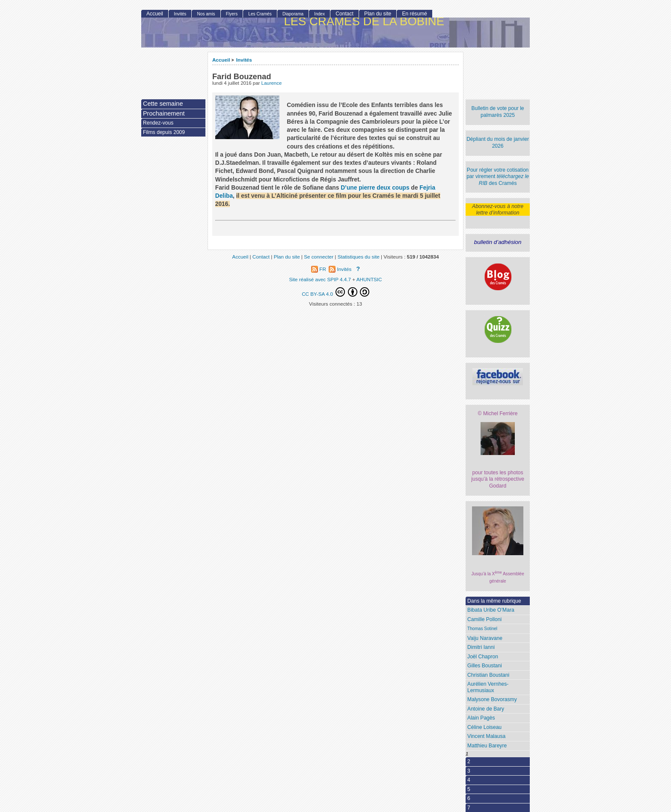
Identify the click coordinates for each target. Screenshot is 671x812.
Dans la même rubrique (494, 601)
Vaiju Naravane (485, 638)
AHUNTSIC (369, 279)
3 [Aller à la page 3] (469, 771)
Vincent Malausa (486, 736)
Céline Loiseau (484, 727)
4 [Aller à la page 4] (469, 780)
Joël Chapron (483, 657)
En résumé (414, 14)
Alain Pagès (481, 718)
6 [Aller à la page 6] (469, 798)
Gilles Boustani (485, 666)
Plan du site (378, 14)
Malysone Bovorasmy (492, 699)
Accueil (221, 60)
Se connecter (319, 257)
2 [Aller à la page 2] (469, 761)
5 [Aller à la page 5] (469, 789)
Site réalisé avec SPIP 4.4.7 (320, 279)
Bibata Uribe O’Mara (491, 610)
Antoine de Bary (486, 709)
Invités (244, 60)
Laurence (272, 83)
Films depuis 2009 (164, 132)
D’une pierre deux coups (375, 188)
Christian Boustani (488, 675)
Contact (344, 14)
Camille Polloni (484, 619)
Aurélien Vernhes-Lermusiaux (488, 687)
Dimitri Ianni (481, 647)
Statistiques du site (359, 257)
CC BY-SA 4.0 (335, 292)
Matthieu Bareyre (487, 746)
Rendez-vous (158, 123)
